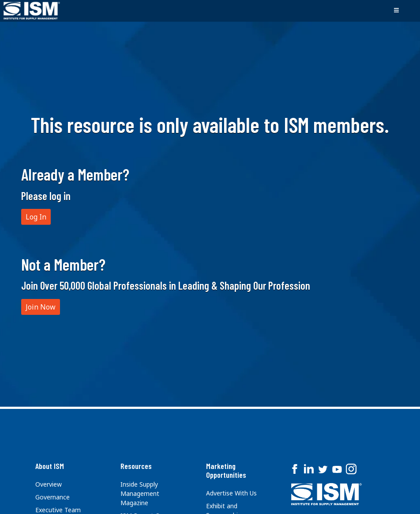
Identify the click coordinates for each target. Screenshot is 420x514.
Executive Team (58, 510)
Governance (52, 497)
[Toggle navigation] (396, 11)
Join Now (41, 307)
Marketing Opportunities (226, 470)
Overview (49, 484)
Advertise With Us (231, 493)
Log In (36, 217)
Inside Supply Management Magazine (140, 493)
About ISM (50, 466)
